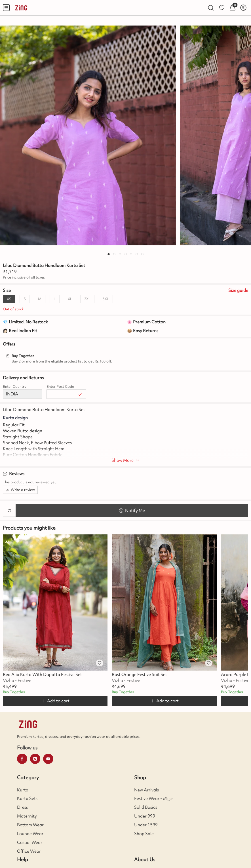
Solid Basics (146, 807)
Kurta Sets (27, 799)
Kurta (23, 790)
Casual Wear (30, 842)
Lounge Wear (30, 834)
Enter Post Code (60, 386)
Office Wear (29, 851)
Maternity (27, 816)
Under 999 (145, 816)
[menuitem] (6, 8)
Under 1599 (146, 825)
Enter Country (15, 386)
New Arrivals (146, 790)
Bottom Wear (30, 825)
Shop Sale (144, 834)
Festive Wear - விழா (153, 799)
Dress (22, 807)
